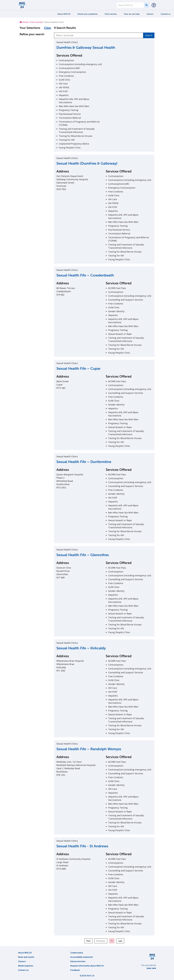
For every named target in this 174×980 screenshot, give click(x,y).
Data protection (78, 961)
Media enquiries (26, 966)
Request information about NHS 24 (87, 966)
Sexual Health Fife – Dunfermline (84, 462)
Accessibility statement (82, 957)
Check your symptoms (88, 14)
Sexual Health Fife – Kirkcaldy (81, 648)
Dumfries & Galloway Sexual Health (86, 47)
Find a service (111, 14)
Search (149, 35)
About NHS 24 (64, 14)
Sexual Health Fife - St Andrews (82, 846)
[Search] (147, 5)
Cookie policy (77, 953)
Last (120, 941)
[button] (154, 5)
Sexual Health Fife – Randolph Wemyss (89, 749)
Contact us (166, 14)
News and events (26, 957)
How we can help (132, 14)
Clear (48, 28)
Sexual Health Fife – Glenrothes (83, 555)
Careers (150, 14)
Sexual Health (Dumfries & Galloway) (87, 163)
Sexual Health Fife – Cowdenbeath (85, 275)
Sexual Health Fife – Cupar (78, 368)
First (88, 941)
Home (24, 22)
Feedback (75, 970)
